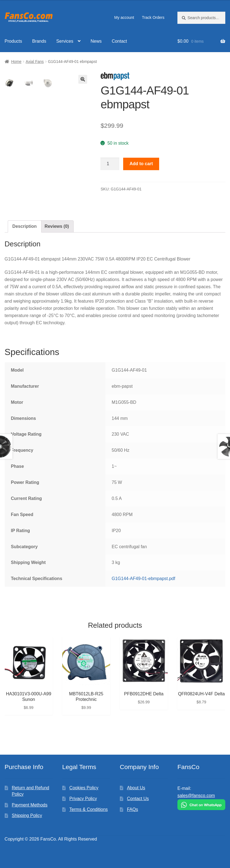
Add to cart (141, 164)
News (96, 41)
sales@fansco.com (196, 796)
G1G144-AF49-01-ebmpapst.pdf (143, 579)
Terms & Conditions (89, 809)
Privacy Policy (83, 799)
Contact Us (138, 799)
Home (16, 62)
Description (25, 226)
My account (124, 17)
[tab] (25, 226)
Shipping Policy (27, 815)
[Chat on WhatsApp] (201, 805)
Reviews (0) (57, 226)
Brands (39, 41)
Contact (119, 41)
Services (65, 41)
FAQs (133, 809)
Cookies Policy (84, 788)
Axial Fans (35, 62)
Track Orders (153, 17)
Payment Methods (29, 805)
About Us (136, 788)
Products (13, 41)
